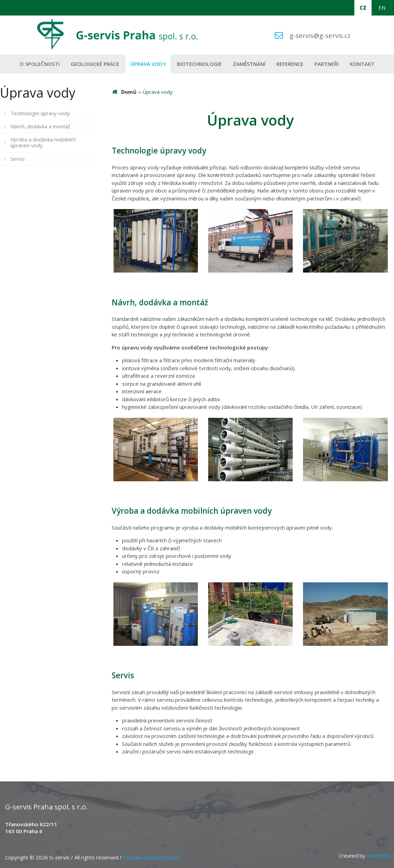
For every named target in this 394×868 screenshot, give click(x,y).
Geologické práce (95, 64)
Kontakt (362, 64)
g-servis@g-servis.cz (320, 35)
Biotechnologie (199, 64)
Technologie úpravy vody (40, 113)
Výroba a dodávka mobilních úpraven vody (43, 142)
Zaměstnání (249, 64)
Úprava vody (148, 64)
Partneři (327, 64)
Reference (290, 64)
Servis (18, 159)
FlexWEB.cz (380, 856)
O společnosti (40, 64)
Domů (129, 92)
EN (382, 8)
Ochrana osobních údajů (151, 857)
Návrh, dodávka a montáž (40, 126)
